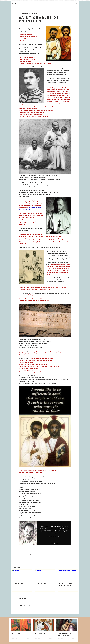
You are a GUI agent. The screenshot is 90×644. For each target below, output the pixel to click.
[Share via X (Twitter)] (23, 555)
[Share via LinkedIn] (27, 555)
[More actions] (70, 13)
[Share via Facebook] (20, 555)
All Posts (14, 4)
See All (76, 567)
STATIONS (18, 584)
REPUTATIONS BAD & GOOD (66, 584)
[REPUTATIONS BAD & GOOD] (68, 575)
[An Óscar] (45, 575)
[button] (76, 4)
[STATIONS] (22, 575)
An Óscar (41, 584)
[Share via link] (30, 555)
